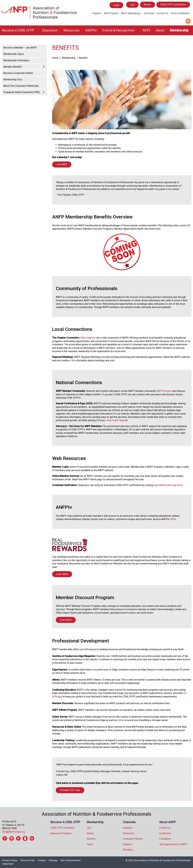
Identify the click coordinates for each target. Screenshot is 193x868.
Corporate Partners (133, 839)
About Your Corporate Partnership (21, 86)
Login (116, 5)
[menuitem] (20, 30)
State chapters (88, 338)
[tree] (24, 70)
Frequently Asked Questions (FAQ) (22, 92)
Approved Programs (61, 833)
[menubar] (96, 30)
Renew (147, 5)
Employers (129, 833)
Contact (42, 860)
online (120, 720)
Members (128, 850)
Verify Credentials (180, 13)
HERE (173, 519)
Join (132, 5)
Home (55, 58)
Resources (71, 30)
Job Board (149, 13)
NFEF (147, 30)
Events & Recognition (118, 30)
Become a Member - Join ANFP (20, 48)
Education (50, 30)
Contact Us (162, 13)
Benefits (91, 839)
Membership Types (14, 54)
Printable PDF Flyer (70, 790)
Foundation (165, 839)
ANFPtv (91, 30)
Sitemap (53, 860)
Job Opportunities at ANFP (173, 844)
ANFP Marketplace (131, 13)
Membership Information (16, 60)
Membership (179, 30)
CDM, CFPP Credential (62, 828)
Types (90, 844)
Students (128, 828)
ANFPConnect (111, 13)
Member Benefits (13, 67)
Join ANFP (62, 164)
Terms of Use (28, 860)
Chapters (97, 13)
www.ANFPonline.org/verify (168, 485)
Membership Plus (13, 80)
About (160, 30)
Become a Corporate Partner (18, 73)
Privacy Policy (10, 860)
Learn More (62, 574)
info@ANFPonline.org (14, 832)
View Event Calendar (117, 420)
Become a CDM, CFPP (18, 30)
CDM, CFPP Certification (173, 5)
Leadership (165, 833)
